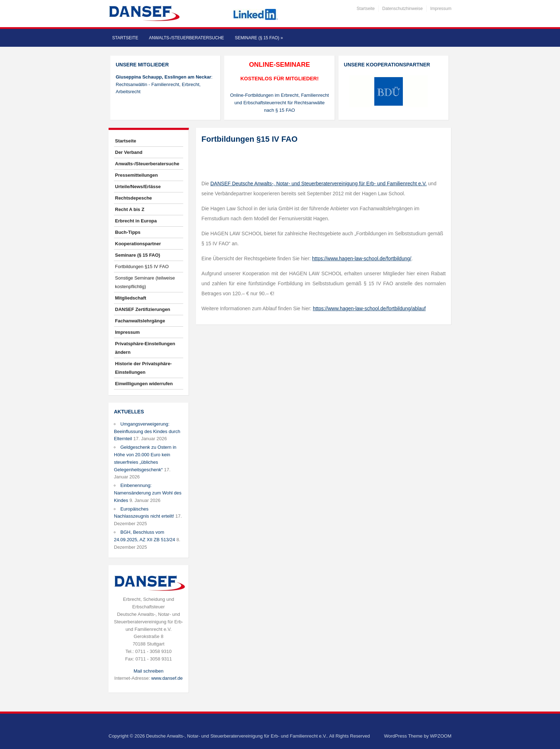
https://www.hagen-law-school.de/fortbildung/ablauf (369, 308)
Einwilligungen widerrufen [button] (144, 384)
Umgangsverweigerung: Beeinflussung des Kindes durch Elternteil (147, 431)
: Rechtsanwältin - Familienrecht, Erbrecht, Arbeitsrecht (164, 84)
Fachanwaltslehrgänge (140, 321)
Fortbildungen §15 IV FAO (142, 267)
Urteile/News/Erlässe (138, 187)
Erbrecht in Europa (136, 221)
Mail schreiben (149, 671)
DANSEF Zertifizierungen (143, 309)
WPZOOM (441, 736)
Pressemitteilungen (136, 175)
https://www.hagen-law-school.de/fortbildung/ (362, 258)
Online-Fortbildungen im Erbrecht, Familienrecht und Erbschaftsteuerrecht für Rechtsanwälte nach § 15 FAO (279, 103)
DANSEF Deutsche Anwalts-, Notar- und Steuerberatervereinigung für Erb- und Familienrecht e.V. (319, 184)
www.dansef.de (167, 678)
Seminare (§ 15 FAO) (259, 38)
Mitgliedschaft (131, 298)
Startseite (366, 9)
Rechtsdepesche (133, 198)
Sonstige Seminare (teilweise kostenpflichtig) (145, 282)
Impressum (441, 9)
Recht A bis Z (130, 209)
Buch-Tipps (128, 232)
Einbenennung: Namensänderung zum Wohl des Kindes (148, 493)
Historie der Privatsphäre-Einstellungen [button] (143, 368)
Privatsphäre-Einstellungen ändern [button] (145, 348)
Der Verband (129, 152)
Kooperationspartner (138, 244)
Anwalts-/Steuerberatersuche (186, 38)
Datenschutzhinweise (402, 9)
